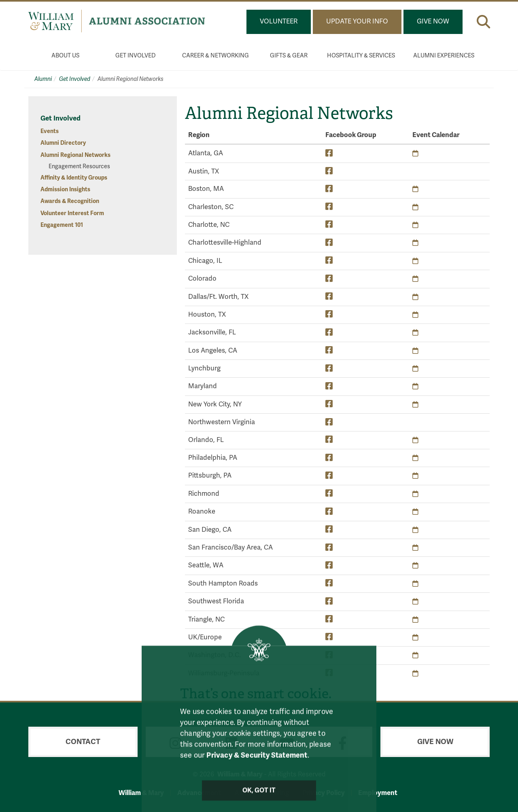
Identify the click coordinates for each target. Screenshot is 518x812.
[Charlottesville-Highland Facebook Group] (329, 242)
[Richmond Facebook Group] (329, 494)
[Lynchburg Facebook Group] (329, 368)
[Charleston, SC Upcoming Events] (415, 207)
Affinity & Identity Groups (74, 178)
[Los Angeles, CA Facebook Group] (329, 350)
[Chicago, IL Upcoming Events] (415, 261)
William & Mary (141, 793)
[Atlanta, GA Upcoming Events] (415, 153)
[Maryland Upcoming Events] (415, 386)
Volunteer (279, 21)
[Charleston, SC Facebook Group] (329, 207)
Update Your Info (357, 21)
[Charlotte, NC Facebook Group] (329, 225)
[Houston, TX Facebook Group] (329, 314)
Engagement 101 (62, 225)
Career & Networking (215, 56)
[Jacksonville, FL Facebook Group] (329, 332)
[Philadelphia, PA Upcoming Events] (415, 458)
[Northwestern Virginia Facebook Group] (329, 422)
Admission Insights (65, 189)
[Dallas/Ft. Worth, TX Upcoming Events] (415, 297)
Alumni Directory (63, 143)
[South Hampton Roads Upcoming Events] (415, 584)
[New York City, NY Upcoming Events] (415, 405)
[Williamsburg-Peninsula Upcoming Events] (415, 673)
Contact (83, 742)
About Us (65, 56)
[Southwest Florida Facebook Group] (329, 601)
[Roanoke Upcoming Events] (415, 512)
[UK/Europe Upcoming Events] (415, 638)
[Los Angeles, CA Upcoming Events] (415, 351)
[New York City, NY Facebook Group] (329, 404)
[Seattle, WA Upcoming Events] (415, 566)
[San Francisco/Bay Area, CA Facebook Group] (329, 547)
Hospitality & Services (361, 56)
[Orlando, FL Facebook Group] (329, 440)
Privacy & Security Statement (257, 763)
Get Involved (136, 56)
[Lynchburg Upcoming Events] (415, 369)
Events (50, 131)
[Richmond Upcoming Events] (415, 494)
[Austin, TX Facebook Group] (329, 171)
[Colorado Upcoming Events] (415, 279)
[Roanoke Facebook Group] (329, 511)
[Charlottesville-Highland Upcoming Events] (415, 243)
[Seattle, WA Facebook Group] (329, 565)
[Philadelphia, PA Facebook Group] (329, 458)
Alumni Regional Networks (75, 155)
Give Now (433, 21)
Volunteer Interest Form (72, 213)
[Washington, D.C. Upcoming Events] (415, 655)
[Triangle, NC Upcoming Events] (415, 620)
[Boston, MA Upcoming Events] (415, 189)
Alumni (43, 79)
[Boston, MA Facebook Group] (329, 189)
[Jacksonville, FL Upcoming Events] (415, 333)
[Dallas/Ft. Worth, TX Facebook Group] (329, 297)
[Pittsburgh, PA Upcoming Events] (415, 476)
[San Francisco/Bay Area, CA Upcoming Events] (415, 548)
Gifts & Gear (289, 56)
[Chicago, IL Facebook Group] (329, 261)
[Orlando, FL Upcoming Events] (415, 440)
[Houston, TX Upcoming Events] (415, 315)
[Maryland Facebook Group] (329, 386)
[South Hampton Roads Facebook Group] (329, 583)
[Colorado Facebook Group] (329, 278)
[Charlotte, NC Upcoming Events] (415, 225)
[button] (483, 22)
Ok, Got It (259, 798)
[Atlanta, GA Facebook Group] (329, 153)
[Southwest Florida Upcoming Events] (415, 602)
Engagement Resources (79, 166)
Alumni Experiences (444, 56)
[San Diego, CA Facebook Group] (329, 530)
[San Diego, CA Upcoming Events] (415, 530)
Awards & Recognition (70, 201)
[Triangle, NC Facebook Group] (329, 619)
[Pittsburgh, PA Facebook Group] (329, 475)
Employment (378, 793)
